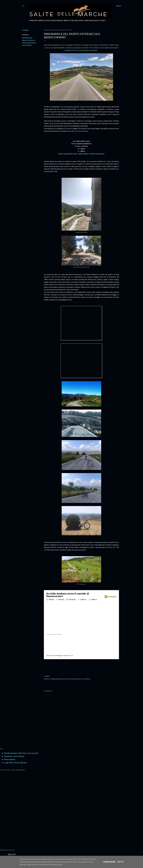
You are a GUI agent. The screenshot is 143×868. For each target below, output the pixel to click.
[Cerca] (119, 6)
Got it (121, 862)
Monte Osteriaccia (29, 40)
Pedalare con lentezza (14, 756)
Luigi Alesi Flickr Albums (15, 763)
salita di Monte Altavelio (79, 131)
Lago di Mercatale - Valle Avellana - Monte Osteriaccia (84, 154)
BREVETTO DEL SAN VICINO (73, 20)
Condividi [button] (25, 30)
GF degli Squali (27, 38)
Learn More (109, 862)
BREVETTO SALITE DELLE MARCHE (51, 20)
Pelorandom (10, 759)
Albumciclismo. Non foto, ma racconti (21, 753)
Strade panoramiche (29, 43)
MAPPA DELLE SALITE (92, 20)
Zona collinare (27, 45)
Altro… (103, 20)
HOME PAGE (34, 20)
